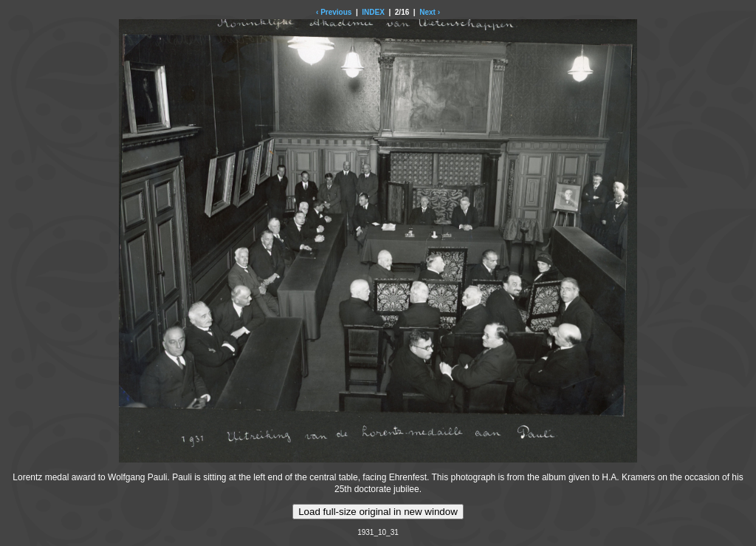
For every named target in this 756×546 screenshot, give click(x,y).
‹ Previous (334, 12)
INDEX (373, 12)
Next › (430, 12)
